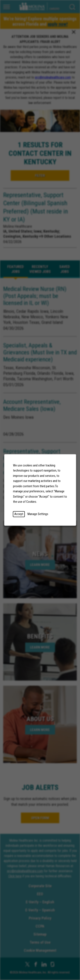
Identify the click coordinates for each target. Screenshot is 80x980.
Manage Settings (38, 514)
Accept (19, 514)
